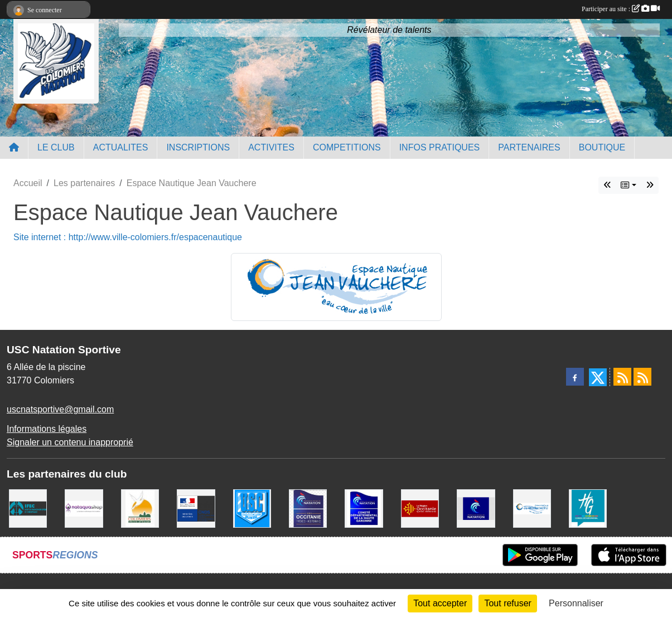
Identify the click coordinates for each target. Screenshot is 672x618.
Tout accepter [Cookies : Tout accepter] (440, 603)
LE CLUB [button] (56, 147)
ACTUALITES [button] (121, 147)
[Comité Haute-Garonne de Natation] (364, 508)
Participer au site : (621, 9)
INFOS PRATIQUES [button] (440, 147)
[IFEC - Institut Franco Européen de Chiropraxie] (28, 508)
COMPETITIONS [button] (347, 147)
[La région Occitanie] (420, 508)
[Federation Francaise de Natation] (476, 508)
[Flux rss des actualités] (622, 377)
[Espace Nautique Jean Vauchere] (532, 508)
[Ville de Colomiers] (140, 508)
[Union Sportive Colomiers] (252, 508)
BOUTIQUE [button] (602, 147)
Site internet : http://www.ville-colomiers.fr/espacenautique (128, 237)
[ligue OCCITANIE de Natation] (308, 508)
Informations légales (47, 429)
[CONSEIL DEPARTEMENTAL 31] (588, 508)
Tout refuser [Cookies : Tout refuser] (507, 603)
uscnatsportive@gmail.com (60, 409)
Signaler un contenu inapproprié (70, 442)
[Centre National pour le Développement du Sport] (196, 508)
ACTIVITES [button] (271, 147)
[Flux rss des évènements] (642, 377)
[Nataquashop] (84, 508)
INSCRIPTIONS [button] (198, 147)
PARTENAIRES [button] (529, 147)
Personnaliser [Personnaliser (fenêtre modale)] (576, 603)
